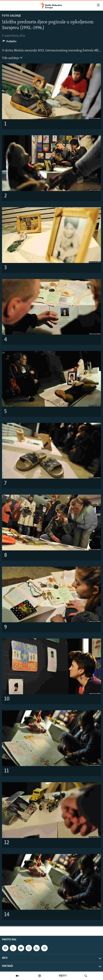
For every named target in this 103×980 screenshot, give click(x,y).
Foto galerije (12, 16)
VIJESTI (63, 976)
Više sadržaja (12, 58)
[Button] (9, 42)
